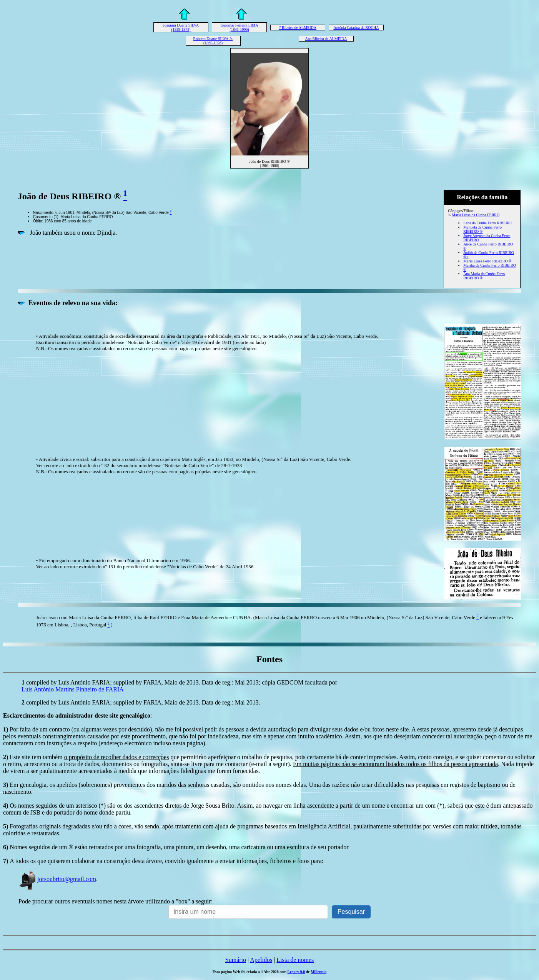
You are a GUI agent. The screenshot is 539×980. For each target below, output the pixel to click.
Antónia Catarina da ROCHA (356, 28)
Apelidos (261, 960)
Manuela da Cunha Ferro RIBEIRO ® (482, 229)
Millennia (319, 972)
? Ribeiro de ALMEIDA (298, 28)
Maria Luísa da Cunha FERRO (476, 215)
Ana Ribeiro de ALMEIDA (326, 39)
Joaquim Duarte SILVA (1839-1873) (181, 27)
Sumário (236, 960)
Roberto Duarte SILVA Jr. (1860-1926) (213, 41)
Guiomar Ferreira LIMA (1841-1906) (240, 27)
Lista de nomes (295, 960)
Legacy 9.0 (296, 972)
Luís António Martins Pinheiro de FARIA (73, 689)
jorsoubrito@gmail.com (57, 879)
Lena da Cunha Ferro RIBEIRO (488, 223)
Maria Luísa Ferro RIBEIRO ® (487, 261)
